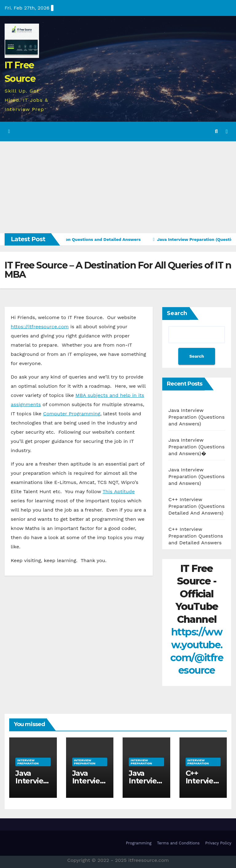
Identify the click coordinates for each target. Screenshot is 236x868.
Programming (138, 843)
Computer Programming (72, 414)
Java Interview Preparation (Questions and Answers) (197, 417)
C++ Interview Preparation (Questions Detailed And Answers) (197, 506)
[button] (216, 131)
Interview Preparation (28, 762)
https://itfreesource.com (40, 327)
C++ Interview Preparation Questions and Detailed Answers (196, 536)
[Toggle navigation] (227, 131)
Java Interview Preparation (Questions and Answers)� (197, 447)
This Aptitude (119, 491)
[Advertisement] (118, 187)
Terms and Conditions (178, 843)
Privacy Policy (218, 843)
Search (177, 313)
